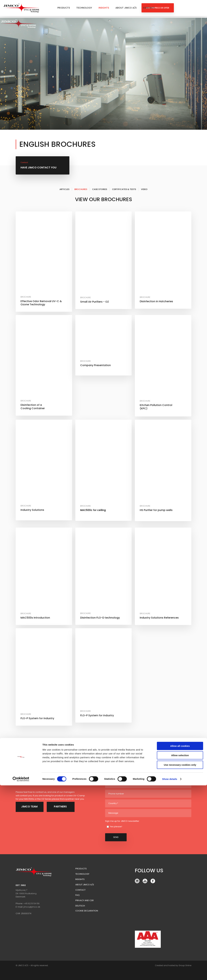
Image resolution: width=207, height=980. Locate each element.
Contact (149, 8)
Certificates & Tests (124, 189)
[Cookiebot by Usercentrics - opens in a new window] (21, 974)
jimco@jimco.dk (32, 907)
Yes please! (116, 827)
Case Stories (100, 189)
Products (64, 8)
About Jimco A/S (126, 8)
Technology (84, 8)
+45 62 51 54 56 (31, 903)
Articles (64, 189)
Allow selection (180, 950)
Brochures (81, 189)
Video (144, 189)
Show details (170, 974)
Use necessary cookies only (180, 959)
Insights (104, 8)
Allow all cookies (180, 941)
